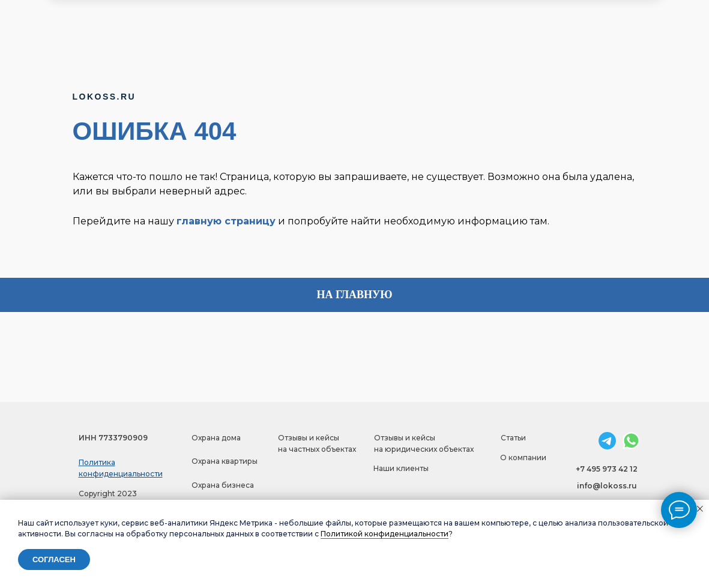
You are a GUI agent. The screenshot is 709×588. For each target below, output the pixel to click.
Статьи (513, 438)
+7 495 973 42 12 (607, 469)
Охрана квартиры (225, 461)
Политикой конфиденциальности (385, 534)
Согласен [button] (54, 559)
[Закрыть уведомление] (700, 509)
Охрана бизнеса (223, 485)
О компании (523, 457)
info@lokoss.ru (607, 486)
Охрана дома (216, 438)
